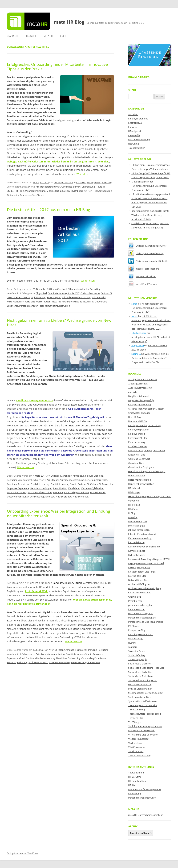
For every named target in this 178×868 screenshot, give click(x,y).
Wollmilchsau (135, 743)
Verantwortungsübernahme (85, 662)
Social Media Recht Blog (140, 672)
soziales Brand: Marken (140, 689)
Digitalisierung (38, 297)
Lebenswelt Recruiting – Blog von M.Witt (149, 559)
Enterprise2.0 (135, 123)
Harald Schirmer (137, 476)
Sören (134, 304)
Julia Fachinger (139, 333)
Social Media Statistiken (140, 676)
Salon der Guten (137, 651)
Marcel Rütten (43, 302)
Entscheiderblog (137, 442)
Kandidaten (74, 488)
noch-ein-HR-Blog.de (139, 584)
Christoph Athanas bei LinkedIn (148, 261)
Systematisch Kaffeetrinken (142, 701)
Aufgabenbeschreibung (72, 480)
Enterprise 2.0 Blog (138, 438)
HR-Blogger (134, 492)
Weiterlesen (85, 174)
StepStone (38, 195)
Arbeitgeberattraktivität (48, 187)
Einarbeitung (88, 187)
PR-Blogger (134, 626)
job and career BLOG (139, 530)
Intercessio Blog (136, 526)
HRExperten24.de (137, 781)
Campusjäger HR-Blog (139, 404)
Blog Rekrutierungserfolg (141, 400)
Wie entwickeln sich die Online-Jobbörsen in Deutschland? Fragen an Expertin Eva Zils (150, 358)
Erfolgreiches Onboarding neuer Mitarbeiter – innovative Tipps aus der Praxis (57, 67)
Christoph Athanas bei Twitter (147, 246)
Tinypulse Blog (136, 718)
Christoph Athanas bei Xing (146, 253)
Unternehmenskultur (18, 497)
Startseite (13, 36)
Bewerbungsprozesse (96, 480)
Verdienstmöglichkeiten (42, 497)
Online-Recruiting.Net (139, 593)
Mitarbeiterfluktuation (58, 191)
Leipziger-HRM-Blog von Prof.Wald (146, 563)
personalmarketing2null (141, 613)
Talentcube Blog (137, 710)
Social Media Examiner (140, 664)
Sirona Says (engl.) (138, 659)
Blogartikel (41, 293)
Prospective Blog (137, 630)
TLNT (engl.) (134, 722)
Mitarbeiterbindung (35, 191)
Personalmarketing (48, 306)
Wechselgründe (63, 497)
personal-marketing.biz (140, 605)
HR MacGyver (54, 297)
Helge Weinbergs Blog (139, 480)
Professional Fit (98, 492)
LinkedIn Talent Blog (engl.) (142, 572)
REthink (132, 643)
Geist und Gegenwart (139, 459)
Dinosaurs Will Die (137, 421)
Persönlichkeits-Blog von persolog (146, 622)
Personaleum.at (136, 609)
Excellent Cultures (137, 446)
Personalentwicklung (139, 139)
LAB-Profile (134, 135)
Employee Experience (18, 488)
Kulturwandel (99, 297)
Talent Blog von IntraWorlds (143, 705)
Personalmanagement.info (142, 798)
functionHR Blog (137, 455)
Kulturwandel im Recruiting (21, 302)
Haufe (99, 187)
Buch (63, 36)
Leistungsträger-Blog (139, 567)
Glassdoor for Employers (141, 467)
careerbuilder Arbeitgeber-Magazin (146, 409)
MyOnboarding (79, 191)
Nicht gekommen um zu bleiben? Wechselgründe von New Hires (59, 322)
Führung (133, 127)
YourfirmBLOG (136, 751)
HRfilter (132, 785)
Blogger (31, 36)
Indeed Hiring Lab (137, 521)
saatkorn (133, 647)
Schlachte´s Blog (137, 655)
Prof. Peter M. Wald (38, 662)
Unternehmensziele (59, 662)
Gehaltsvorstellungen (41, 488)
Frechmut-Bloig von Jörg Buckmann (147, 450)
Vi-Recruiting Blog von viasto (143, 735)
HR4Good (133, 509)
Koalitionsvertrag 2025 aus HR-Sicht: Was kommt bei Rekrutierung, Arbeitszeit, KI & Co (150, 215)
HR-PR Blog (134, 505)
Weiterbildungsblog (138, 739)
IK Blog (132, 513)
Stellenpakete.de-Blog (139, 697)
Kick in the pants (137, 555)
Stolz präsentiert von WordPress (23, 853)
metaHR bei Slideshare (144, 269)
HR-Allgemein (94, 182)
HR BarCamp (135, 777)
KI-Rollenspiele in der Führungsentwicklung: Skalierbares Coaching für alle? (149, 186)
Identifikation (60, 488)
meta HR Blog (69, 22)
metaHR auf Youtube (143, 284)
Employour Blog (137, 434)
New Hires (93, 191)
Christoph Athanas (64, 182)
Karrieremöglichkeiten (93, 488)
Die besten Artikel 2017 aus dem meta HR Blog (48, 209)
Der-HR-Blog (135, 417)
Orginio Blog (135, 597)
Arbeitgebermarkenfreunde (142, 379)
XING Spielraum (136, 747)
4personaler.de (136, 773)
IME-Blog (133, 517)
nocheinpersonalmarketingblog (145, 588)
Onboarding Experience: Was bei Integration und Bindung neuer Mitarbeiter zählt (58, 513)
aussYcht (133, 392)
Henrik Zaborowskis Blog (141, 484)
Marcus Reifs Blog (137, 576)
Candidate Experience (18, 484)
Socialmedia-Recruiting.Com (143, 680)
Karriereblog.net (137, 551)
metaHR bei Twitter (142, 276)
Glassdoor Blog (136, 463)
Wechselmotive (80, 497)
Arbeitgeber (53, 480)
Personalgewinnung (17, 662)
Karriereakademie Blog (140, 538)
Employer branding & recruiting (144, 425)
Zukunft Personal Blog (140, 756)
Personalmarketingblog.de (142, 618)
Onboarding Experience (19, 195)
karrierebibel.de (136, 542)
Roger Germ (138, 345)
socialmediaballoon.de (140, 684)
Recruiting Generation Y (140, 634)
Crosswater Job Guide (139, 413)
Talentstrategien (137, 148)
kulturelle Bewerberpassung (76, 297)
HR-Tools (19, 191)
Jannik (135, 316)
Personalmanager (28, 306)
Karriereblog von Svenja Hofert (144, 547)
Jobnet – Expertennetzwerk (142, 534)
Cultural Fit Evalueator (18, 297)
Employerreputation (139, 430)
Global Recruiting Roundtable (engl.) (147, 471)
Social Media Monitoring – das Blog (146, 668)
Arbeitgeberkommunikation (50, 654)
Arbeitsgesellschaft (138, 384)
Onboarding (106, 191)
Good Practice (27, 658)
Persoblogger (135, 601)
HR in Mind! (134, 488)
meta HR (48, 36)
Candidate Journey (71, 187)
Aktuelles (81, 182)
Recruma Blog (135, 639)
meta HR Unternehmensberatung (146, 815)
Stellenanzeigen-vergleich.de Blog (145, 693)
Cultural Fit (106, 293)
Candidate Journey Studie (64, 484)
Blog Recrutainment (139, 396)
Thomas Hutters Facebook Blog (145, 714)
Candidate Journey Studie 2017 (64, 293)
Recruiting (107, 182)
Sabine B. (136, 354)
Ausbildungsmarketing (140, 388)
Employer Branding (93, 476)
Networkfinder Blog (138, 580)
